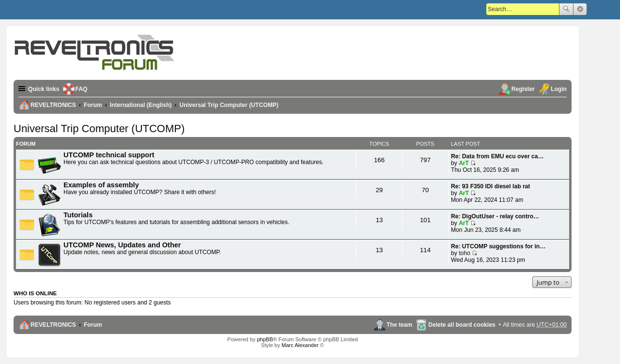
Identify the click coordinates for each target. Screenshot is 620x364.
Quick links (44, 89)
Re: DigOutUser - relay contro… (495, 216)
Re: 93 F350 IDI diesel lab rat (490, 186)
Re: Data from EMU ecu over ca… (497, 156)
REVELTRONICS (53, 325)
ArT (464, 163)
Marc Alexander (300, 345)
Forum (93, 325)
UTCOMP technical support (109, 155)
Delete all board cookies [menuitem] (462, 325)
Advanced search (580, 9)
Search (566, 9)
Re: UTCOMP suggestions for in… (498, 246)
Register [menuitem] (523, 89)
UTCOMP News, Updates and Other (122, 245)
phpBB (265, 339)
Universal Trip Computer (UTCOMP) (99, 129)
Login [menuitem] (559, 89)
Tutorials (78, 215)
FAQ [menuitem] (82, 89)
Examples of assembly (101, 185)
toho (465, 253)
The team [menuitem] (399, 325)
